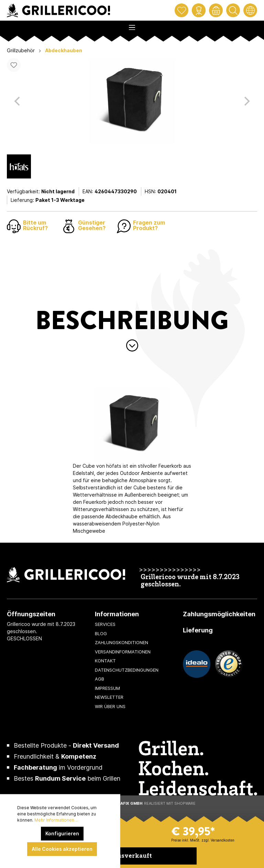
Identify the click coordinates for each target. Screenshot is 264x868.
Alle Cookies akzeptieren (62, 849)
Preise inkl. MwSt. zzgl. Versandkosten (203, 840)
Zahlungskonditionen (122, 642)
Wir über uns (110, 706)
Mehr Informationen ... (56, 820)
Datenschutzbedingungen (127, 670)
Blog (101, 633)
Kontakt (105, 661)
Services (105, 624)
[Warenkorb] (216, 10)
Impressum (107, 688)
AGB (100, 679)
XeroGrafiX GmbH (123, 803)
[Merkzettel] (181, 10)
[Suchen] (233, 10)
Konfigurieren (62, 833)
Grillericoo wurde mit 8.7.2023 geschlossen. (190, 581)
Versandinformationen (123, 652)
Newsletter (109, 697)
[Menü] (132, 25)
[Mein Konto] (199, 10)
